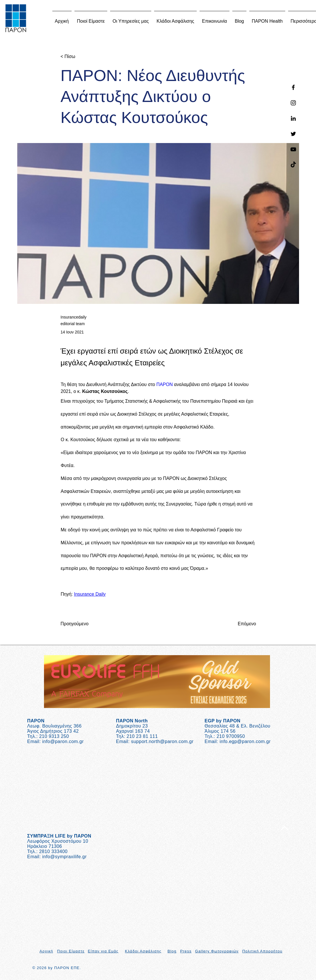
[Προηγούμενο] (80, 624)
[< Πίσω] (80, 57)
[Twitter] (293, 134)
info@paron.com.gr (63, 741)
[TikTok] (293, 165)
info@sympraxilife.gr (65, 857)
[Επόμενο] (242, 624)
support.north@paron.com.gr (162, 741)
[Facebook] (293, 87)
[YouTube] (293, 149)
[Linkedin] (293, 118)
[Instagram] (293, 103)
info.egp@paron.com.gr (245, 741)
